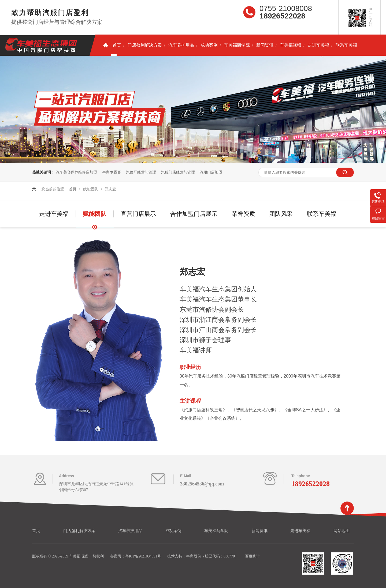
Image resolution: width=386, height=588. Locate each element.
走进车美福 (318, 45)
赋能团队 (91, 189)
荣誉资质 (243, 214)
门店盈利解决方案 (145, 45)
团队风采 (281, 214)
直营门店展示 (138, 214)
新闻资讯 (265, 45)
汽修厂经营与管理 (141, 172)
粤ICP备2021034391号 (143, 556)
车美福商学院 (237, 45)
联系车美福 (346, 45)
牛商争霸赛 (112, 172)
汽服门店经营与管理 (178, 172)
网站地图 (342, 531)
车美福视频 (291, 45)
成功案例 (209, 45)
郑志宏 (110, 189)
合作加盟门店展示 (194, 214)
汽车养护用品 (181, 45)
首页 (112, 45)
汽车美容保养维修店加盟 (76, 172)
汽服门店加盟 (211, 172)
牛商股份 (194, 556)
